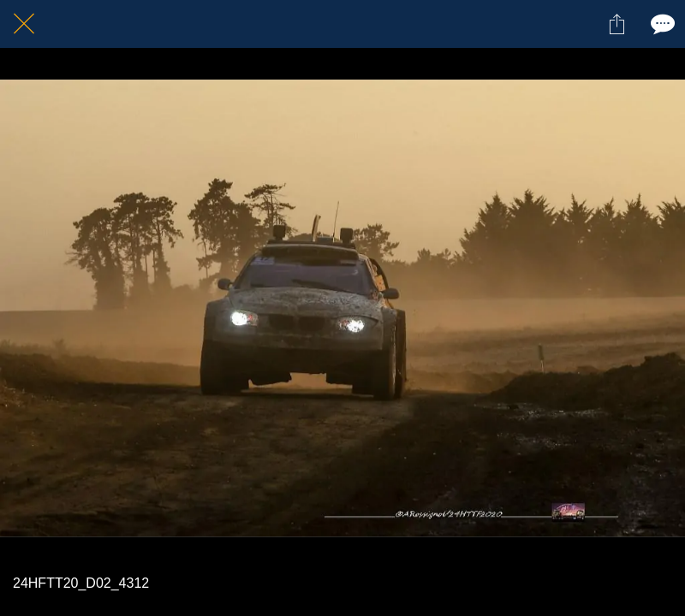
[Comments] (661, 24)
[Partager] (616, 24)
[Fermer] (24, 24)
